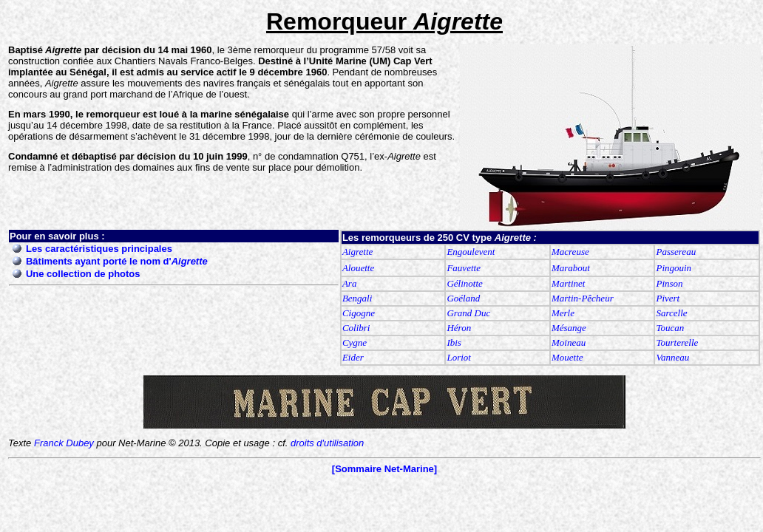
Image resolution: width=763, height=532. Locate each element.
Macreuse (570, 252)
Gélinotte (464, 283)
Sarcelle (671, 313)
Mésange (569, 328)
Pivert (668, 298)
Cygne (355, 342)
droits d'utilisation (327, 443)
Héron (459, 328)
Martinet (569, 283)
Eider (353, 357)
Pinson (669, 283)
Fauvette (463, 268)
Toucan (670, 328)
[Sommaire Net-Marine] (384, 469)
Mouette (567, 357)
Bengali (357, 298)
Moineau (569, 342)
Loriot (459, 357)
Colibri (356, 328)
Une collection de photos (83, 274)
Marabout (571, 268)
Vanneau (672, 357)
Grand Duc (468, 313)
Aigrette (357, 252)
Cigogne (359, 313)
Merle (563, 313)
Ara (350, 283)
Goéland (463, 298)
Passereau (676, 252)
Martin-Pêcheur (583, 298)
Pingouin (674, 268)
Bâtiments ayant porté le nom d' (117, 261)
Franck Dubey (64, 443)
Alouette (358, 268)
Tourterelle (677, 342)
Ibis (454, 342)
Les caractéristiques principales (99, 249)
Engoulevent (471, 252)
